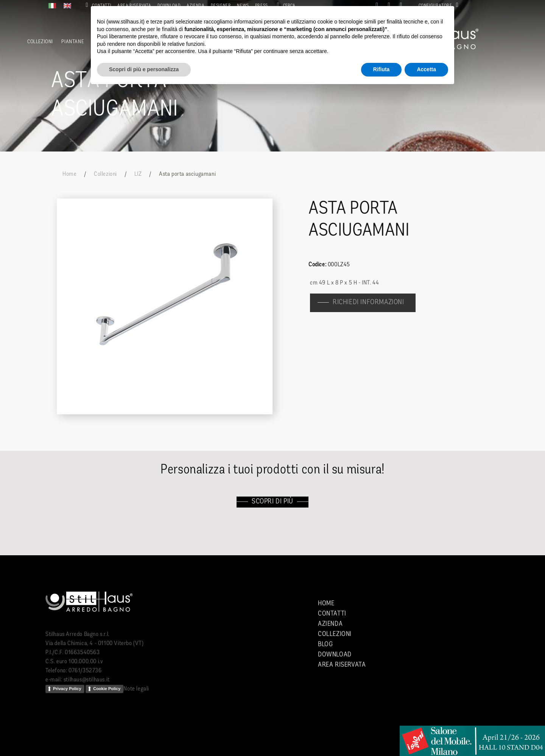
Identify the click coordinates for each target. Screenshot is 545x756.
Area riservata (342, 665)
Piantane (72, 42)
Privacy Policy (67, 689)
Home (69, 174)
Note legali (136, 689)
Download (335, 655)
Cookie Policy (107, 689)
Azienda (330, 624)
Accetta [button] (426, 69)
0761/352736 (85, 671)
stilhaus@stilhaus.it (87, 680)
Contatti (332, 614)
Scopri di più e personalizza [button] (144, 69)
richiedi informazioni (372, 302)
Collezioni (40, 42)
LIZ (138, 174)
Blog (325, 644)
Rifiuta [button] (381, 69)
